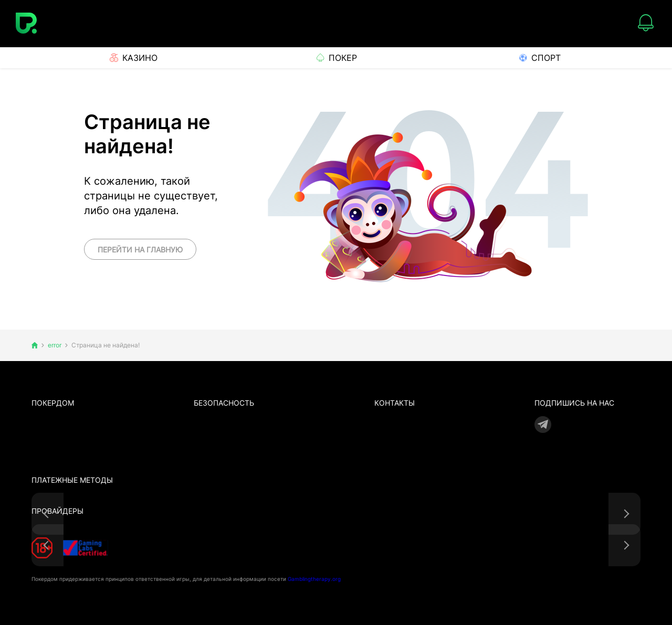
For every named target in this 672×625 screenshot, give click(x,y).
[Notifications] (646, 24)
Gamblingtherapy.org (314, 579)
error (55, 345)
